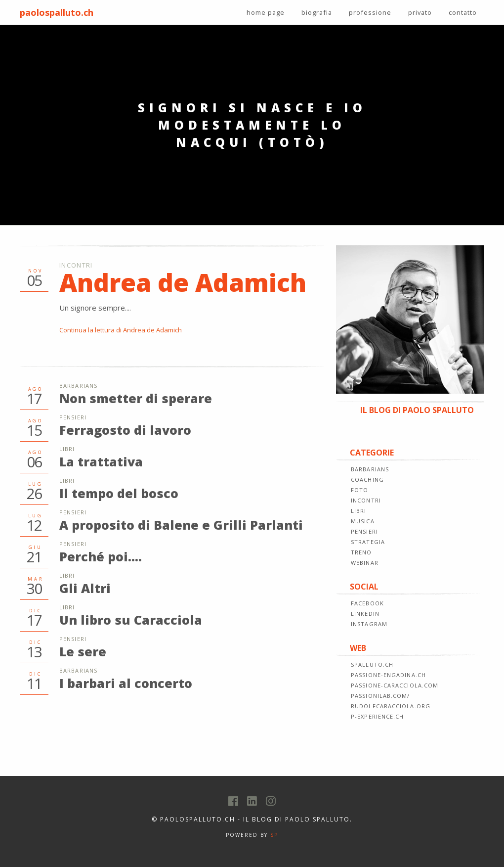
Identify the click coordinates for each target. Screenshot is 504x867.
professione (370, 12)
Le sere (83, 651)
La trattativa (101, 461)
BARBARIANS (370, 469)
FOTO (359, 490)
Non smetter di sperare (136, 398)
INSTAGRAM (369, 624)
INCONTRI (366, 500)
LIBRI (359, 511)
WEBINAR (365, 563)
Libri (67, 449)
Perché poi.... (101, 556)
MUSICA (363, 521)
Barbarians (78, 386)
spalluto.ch (372, 664)
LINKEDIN (365, 614)
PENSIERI (364, 531)
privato (420, 12)
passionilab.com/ (380, 696)
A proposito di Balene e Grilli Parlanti (181, 525)
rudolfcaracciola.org (391, 706)
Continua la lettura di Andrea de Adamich (121, 330)
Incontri (76, 265)
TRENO (361, 552)
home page (266, 12)
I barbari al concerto (126, 683)
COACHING (367, 479)
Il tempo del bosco (119, 493)
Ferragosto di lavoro (125, 430)
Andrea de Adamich (183, 282)
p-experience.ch (378, 716)
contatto (463, 12)
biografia (317, 12)
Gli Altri (85, 588)
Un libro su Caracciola (131, 620)
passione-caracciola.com (395, 685)
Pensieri (73, 417)
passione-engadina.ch (388, 675)
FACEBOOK (367, 603)
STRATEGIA (368, 542)
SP (274, 835)
